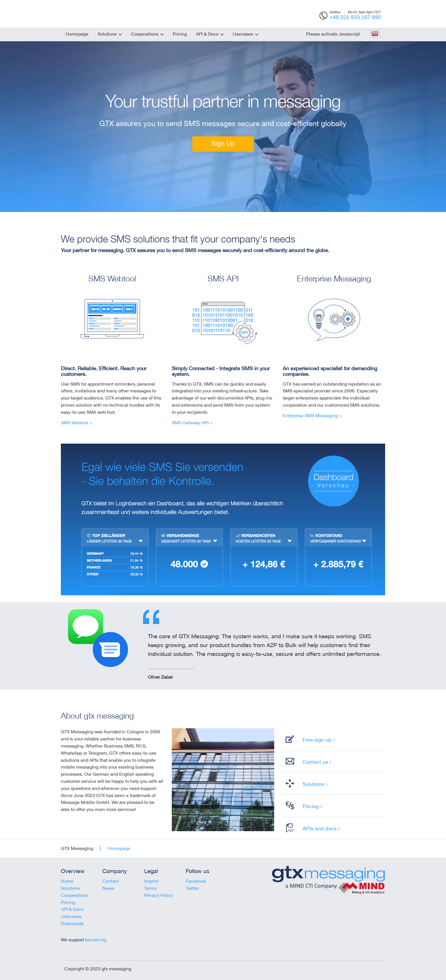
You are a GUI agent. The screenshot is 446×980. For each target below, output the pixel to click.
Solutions (107, 34)
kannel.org (96, 940)
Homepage (77, 34)
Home (67, 881)
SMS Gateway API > (192, 423)
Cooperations (145, 34)
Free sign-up (317, 740)
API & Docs (207, 34)
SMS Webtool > (77, 423)
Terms (150, 888)
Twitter (192, 888)
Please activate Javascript (333, 34)
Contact (111, 881)
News (108, 888)
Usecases (243, 34)
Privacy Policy (159, 895)
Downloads (72, 923)
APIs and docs (320, 828)
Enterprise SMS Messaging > (312, 415)
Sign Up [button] (223, 143)
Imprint (151, 881)
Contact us (315, 762)
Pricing (180, 34)
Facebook (196, 881)
